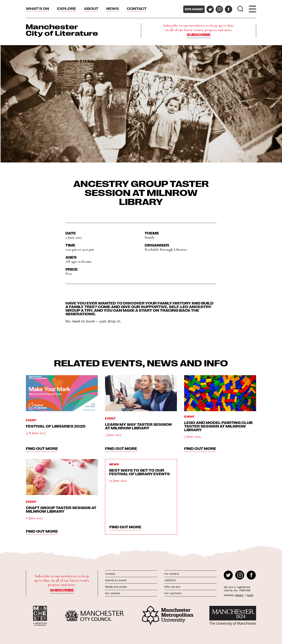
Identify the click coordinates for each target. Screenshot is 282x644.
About (91, 8)
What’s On (37, 8)
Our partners (173, 593)
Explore (67, 8)
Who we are (172, 587)
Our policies (113, 593)
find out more (42, 448)
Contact (137, 8)
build (250, 595)
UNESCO (170, 580)
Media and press (116, 587)
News (113, 8)
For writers (172, 574)
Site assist (194, 9)
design (239, 595)
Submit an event (116, 580)
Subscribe (199, 34)
